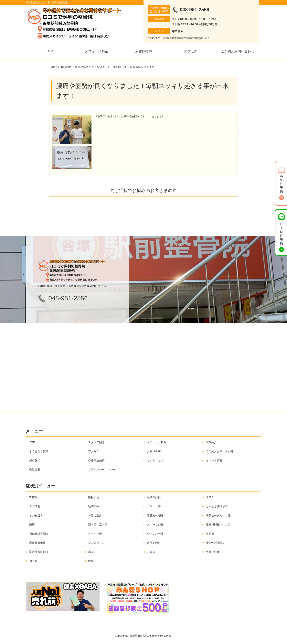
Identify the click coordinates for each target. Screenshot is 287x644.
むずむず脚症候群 (217, 506)
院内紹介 (211, 442)
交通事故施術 (96, 460)
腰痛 (91, 561)
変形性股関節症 (216, 543)
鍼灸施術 (35, 460)
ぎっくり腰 (95, 534)
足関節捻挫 (154, 497)
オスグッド (213, 497)
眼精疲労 (94, 497)
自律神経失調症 (39, 534)
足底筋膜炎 (154, 543)
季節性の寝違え (157, 515)
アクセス (191, 51)
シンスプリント (98, 543)
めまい (92, 552)
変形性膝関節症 (39, 552)
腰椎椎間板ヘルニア (218, 524)
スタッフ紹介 (96, 442)
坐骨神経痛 (213, 552)
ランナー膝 (154, 506)
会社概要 (35, 470)
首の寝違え (36, 515)
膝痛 (32, 524)
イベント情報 (214, 460)
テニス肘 (35, 506)
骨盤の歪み (95, 515)
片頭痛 (151, 552)
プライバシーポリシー (102, 470)
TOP (49, 51)
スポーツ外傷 (155, 524)
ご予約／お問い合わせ (238, 51)
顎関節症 (94, 506)
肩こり (33, 561)
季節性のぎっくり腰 (218, 515)
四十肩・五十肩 (98, 524)
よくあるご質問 (39, 451)
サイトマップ (155, 460)
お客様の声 (144, 51)
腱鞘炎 (210, 534)
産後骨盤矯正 (37, 543)
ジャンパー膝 (155, 534)
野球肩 (33, 497)
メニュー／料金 (96, 51)
